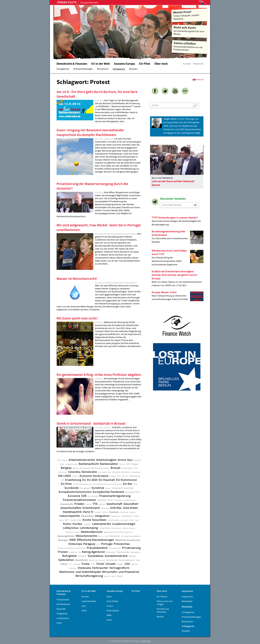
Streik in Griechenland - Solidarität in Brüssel (91, 424)
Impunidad (124, 512)
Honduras (114, 512)
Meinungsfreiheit (66, 536)
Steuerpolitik (112, 560)
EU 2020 (92, 480)
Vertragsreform (119, 568)
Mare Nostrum (116, 528)
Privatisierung (131, 548)
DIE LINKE (65, 476)
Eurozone (74, 496)
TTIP (93, 564)
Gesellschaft (114, 504)
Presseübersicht (115, 548)
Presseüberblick (97, 548)
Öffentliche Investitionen (128, 540)
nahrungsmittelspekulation (131, 536)
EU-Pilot (66, 484)
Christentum (63, 472)
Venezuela (84, 568)
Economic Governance (94, 476)
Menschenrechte (86, 536)
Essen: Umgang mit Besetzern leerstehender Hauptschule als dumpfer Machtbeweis (90, 133)
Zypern (120, 576)
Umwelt (111, 564)
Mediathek (198, 64)
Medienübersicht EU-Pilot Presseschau (118, 532)
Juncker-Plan (76, 520)
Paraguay (89, 544)
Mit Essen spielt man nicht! (77, 318)
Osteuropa (75, 544)
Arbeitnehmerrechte (82, 460)
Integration (102, 516)
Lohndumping (89, 528)
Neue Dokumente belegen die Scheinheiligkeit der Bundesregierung (178, 221)
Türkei (100, 564)
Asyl (130, 460)
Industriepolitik (70, 516)
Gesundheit (131, 504)
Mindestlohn (115, 536)
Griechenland (91, 508)
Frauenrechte (67, 504)
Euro (135, 484)
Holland (105, 512)
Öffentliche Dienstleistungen (95, 540)
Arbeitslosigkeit (106, 460)
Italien (62, 520)
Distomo (75, 476)
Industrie (132, 512)
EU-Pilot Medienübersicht (82, 484)
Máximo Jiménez (129, 528)
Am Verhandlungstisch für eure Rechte (190, 31)
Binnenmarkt (97, 468)
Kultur (67, 524)
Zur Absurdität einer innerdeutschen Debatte (178, 237)
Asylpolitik (137, 460)
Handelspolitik (72, 512)
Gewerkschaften (71, 508)
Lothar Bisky (104, 528)
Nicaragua (63, 540)
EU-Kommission (127, 480)
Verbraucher (100, 568)
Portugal (107, 544)
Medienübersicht (92, 532)
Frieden (79, 504)
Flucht (110, 500)
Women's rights (110, 576)
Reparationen (135, 552)
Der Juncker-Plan (104, 472)
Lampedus (87, 524)
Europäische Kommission (75, 492)
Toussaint (77, 564)
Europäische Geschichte (123, 488)
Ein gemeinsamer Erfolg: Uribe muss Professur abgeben (99, 375)
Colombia (74, 472)
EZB (84, 496)
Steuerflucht (81, 560)
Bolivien (107, 468)
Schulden (82, 556)
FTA (95, 504)
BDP (128, 464)
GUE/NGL (116, 508)
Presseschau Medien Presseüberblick (72, 548)
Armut (122, 460)
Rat (80, 552)
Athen (62, 464)
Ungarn (120, 564)
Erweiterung (73, 480)
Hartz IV (88, 512)
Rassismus (73, 552)
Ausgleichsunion (72, 464)
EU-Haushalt (107, 480)
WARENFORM (146, 641)
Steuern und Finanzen (97, 560)
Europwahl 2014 (133, 492)
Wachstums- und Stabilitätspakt (80, 572)
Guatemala (105, 508)
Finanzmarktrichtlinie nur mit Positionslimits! (190, 46)
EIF (127, 476)
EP (63, 480)
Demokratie (89, 472)
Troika (85, 564)
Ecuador (113, 476)
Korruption (124, 520)
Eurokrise (98, 488)
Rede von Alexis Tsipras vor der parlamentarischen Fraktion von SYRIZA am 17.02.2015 (178, 278)
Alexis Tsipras (62, 460)
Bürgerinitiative (127, 468)
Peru (98, 544)
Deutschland (136, 472)
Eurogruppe (85, 488)
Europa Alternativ (77, 3)
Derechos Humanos (121, 472)
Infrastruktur (87, 516)
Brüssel (115, 468)
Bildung (76, 468)
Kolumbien (99, 520)
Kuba (137, 520)
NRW (73, 540)
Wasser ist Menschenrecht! (77, 279)
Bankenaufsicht (89, 464)
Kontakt (187, 64)
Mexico (101, 536)
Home (96, 31)
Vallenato (134, 564)
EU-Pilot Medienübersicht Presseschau (107, 484)
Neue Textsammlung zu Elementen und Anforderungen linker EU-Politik (178, 296)
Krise (132, 520)
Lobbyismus (71, 528)
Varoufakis (73, 568)
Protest (63, 552)
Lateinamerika (101, 524)
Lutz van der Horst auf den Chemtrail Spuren (173, 183)
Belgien (135, 464)
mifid (106, 536)
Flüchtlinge (118, 500)
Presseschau (122, 544)
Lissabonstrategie (124, 524)
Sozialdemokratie (116, 556)
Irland (136, 516)
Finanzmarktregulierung (115, 496)
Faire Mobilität (93, 496)
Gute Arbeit (130, 508)
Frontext (89, 504)
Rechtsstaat (111, 552)
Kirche (87, 520)
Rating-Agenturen (93, 552)
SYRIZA (64, 564)
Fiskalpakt (102, 500)
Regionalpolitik (123, 552)
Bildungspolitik (85, 468)
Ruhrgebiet (70, 556)
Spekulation (66, 560)
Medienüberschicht (73, 532)
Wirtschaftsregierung (89, 576)
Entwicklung (135, 476)
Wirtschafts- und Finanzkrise (121, 572)
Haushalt (98, 512)
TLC (70, 564)
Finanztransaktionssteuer (79, 500)
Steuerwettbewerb (127, 560)
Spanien (132, 556)
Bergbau (66, 468)
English (200, 80)
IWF (67, 520)
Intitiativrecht (115, 516)
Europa (108, 488)
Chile (136, 468)
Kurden (77, 524)
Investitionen (127, 516)
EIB (123, 476)
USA (127, 564)
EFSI (119, 476)
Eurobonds (72, 488)
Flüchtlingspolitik (129, 500)
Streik (138, 560)
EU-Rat (128, 484)
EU (84, 480)
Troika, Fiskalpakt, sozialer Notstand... (190, 15)
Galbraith (102, 504)
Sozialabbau (96, 556)
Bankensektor (109, 464)
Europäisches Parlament (108, 492)
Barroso (122, 464)
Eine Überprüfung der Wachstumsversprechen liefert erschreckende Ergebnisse (178, 258)
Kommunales (113, 520)
